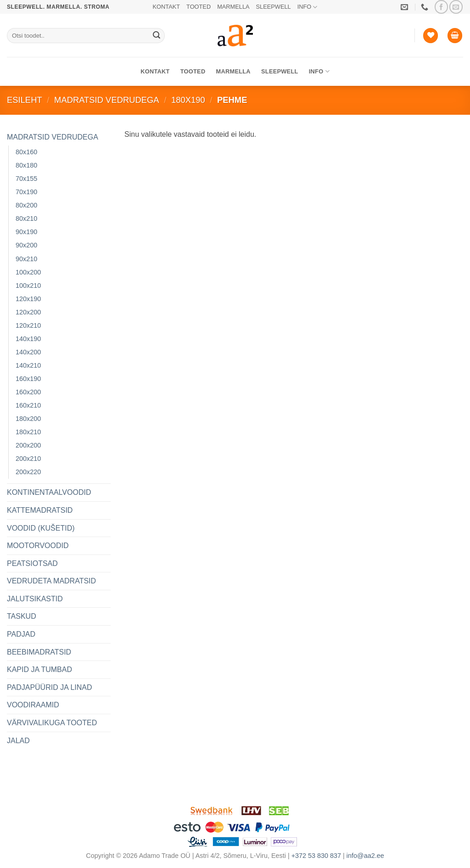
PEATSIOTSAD (32, 563)
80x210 (26, 218)
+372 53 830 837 (316, 856)
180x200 (28, 419)
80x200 (26, 205)
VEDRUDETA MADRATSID (51, 581)
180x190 (188, 100)
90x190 (26, 232)
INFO (308, 7)
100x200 (28, 272)
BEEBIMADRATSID (39, 652)
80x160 (26, 152)
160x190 (28, 379)
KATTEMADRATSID (40, 510)
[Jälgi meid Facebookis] (441, 7)
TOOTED (199, 7)
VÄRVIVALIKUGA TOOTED (52, 723)
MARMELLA (233, 7)
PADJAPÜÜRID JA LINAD (50, 687)
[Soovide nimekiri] (431, 36)
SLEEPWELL (274, 7)
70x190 (26, 192)
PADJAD (21, 634)
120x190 (28, 299)
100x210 (28, 286)
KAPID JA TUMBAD (39, 669)
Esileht (25, 100)
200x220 (28, 472)
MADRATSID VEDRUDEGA (107, 100)
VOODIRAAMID (33, 705)
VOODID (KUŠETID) (41, 528)
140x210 (28, 365)
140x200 (28, 352)
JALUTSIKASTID (35, 599)
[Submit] (157, 36)
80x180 (26, 165)
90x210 (26, 259)
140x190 (28, 339)
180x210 (28, 432)
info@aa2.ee (365, 856)
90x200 (26, 245)
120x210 (28, 325)
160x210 (28, 405)
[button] (455, 36)
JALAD (18, 741)
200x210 (28, 459)
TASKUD (22, 616)
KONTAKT (167, 7)
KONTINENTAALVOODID (49, 492)
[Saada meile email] (456, 7)
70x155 (26, 179)
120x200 (28, 312)
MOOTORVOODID (38, 546)
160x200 (28, 392)
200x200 (28, 445)
